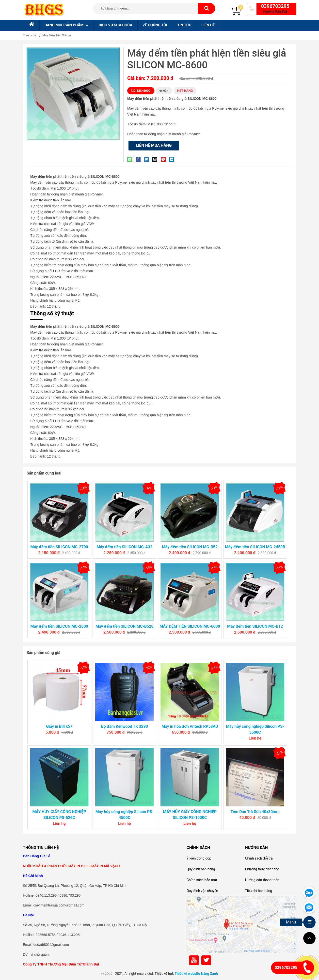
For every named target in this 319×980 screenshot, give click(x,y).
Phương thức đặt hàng (262, 869)
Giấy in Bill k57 (59, 726)
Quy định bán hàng (201, 869)
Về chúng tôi (155, 25)
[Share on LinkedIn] (173, 159)
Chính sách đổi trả (259, 858)
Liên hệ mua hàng (154, 145)
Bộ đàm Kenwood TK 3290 (125, 726)
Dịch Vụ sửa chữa (116, 25)
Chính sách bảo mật (202, 880)
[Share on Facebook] (139, 159)
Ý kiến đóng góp (199, 858)
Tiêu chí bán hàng (258, 891)
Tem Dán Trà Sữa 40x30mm (255, 812)
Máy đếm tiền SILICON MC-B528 (124, 626)
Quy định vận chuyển (202, 891)
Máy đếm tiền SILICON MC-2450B (255, 547)
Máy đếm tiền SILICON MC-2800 (59, 626)
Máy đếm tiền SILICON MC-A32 (124, 547)
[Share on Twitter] (148, 159)
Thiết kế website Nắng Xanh (196, 974)
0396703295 (275, 6)
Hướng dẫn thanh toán (262, 880)
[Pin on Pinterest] (164, 159)
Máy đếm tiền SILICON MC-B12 (255, 626)
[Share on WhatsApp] (131, 159)
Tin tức (184, 25)
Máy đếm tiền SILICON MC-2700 (59, 547)
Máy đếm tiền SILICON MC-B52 (190, 547)
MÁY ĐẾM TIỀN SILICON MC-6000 (190, 626)
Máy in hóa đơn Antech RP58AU (190, 726)
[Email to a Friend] (156, 159)
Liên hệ (208, 25)
